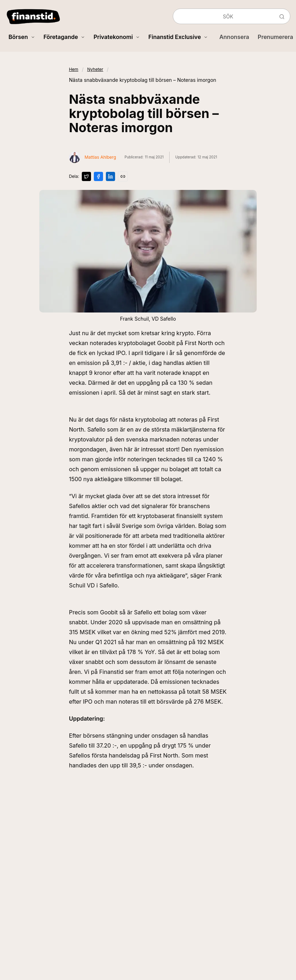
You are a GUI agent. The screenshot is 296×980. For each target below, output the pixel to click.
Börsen (22, 37)
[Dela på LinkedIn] (110, 176)
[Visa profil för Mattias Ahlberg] (93, 157)
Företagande (64, 37)
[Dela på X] (86, 176)
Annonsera (234, 37)
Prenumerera (275, 37)
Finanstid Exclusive (178, 37)
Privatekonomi (117, 37)
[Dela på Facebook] (98, 176)
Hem (74, 69)
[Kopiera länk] (123, 176)
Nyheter (95, 69)
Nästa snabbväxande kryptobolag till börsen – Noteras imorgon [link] (143, 80)
